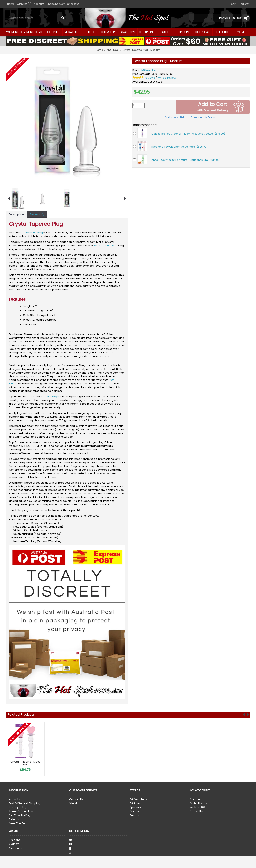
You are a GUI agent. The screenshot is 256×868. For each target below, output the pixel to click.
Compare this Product (204, 117)
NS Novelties (149, 70)
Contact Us (76, 799)
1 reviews (149, 78)
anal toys (53, 396)
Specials (135, 807)
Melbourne (16, 848)
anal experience (105, 246)
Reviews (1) (37, 214)
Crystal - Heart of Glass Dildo (25, 763)
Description (16, 214)
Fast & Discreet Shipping (25, 803)
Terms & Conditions (22, 811)
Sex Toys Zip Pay (20, 815)
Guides (134, 811)
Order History (198, 803)
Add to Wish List (174, 117)
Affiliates (135, 803)
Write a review (167, 78)
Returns (14, 819)
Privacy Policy (18, 807)
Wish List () (197, 807)
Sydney (14, 844)
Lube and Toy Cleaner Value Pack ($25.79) (179, 147)
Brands (134, 815)
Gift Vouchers (138, 799)
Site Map (75, 803)
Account (195, 799)
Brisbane (15, 840)
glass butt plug (33, 233)
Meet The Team (19, 823)
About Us (15, 799)
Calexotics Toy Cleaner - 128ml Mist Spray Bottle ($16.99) (188, 134)
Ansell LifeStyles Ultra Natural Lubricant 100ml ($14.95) (186, 160)
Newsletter (197, 811)
